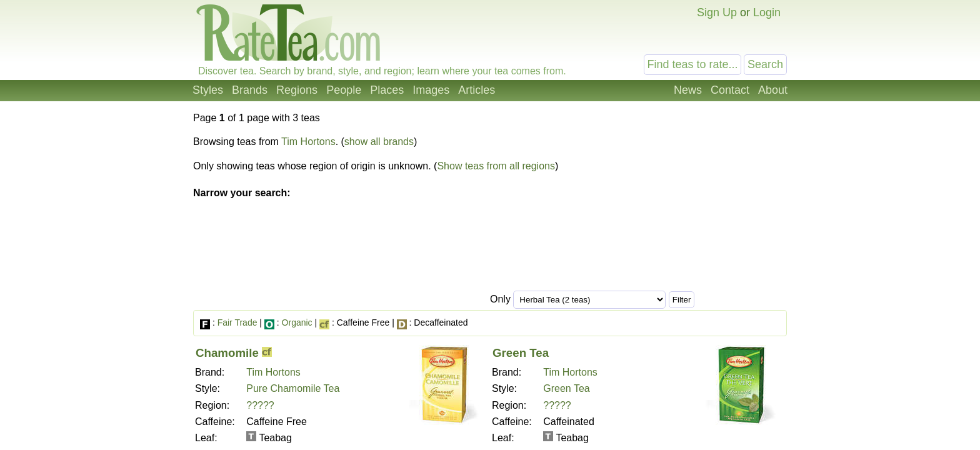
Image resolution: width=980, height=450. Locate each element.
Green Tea (521, 353)
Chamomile (227, 353)
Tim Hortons (308, 142)
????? (260, 405)
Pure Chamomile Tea (293, 388)
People (344, 90)
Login (767, 12)
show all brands (379, 142)
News (688, 90)
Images (431, 90)
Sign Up (717, 12)
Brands (250, 90)
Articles (477, 90)
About (773, 90)
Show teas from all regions (496, 166)
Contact (730, 90)
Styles (208, 90)
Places (387, 90)
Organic (297, 322)
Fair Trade (237, 322)
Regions (297, 90)
